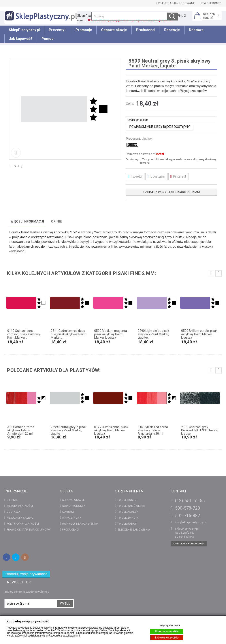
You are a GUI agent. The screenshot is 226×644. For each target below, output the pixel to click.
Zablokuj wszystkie (167, 638)
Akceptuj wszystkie (167, 631)
